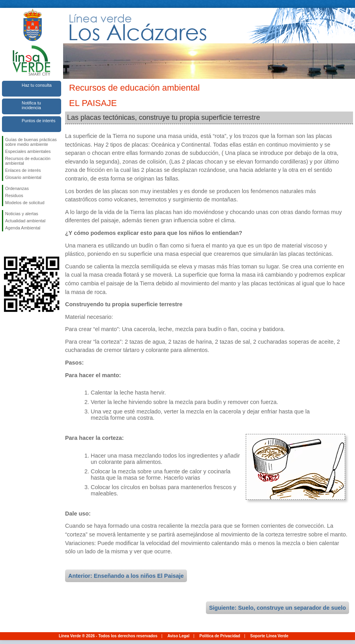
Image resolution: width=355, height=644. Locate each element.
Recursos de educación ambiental (28, 161)
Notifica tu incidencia (31, 105)
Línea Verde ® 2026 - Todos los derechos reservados (108, 636)
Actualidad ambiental (25, 221)
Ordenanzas (17, 188)
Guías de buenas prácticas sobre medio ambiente (31, 142)
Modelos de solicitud (25, 203)
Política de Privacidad (220, 636)
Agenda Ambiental (23, 228)
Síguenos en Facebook (7, 244)
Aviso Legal (178, 636)
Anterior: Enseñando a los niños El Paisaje (126, 576)
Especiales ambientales (28, 151)
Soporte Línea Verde (269, 636)
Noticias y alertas (22, 214)
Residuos (14, 195)
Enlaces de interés (23, 170)
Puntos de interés (39, 121)
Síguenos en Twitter (20, 244)
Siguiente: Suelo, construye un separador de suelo (277, 608)
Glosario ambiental (23, 177)
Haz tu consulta (37, 85)
